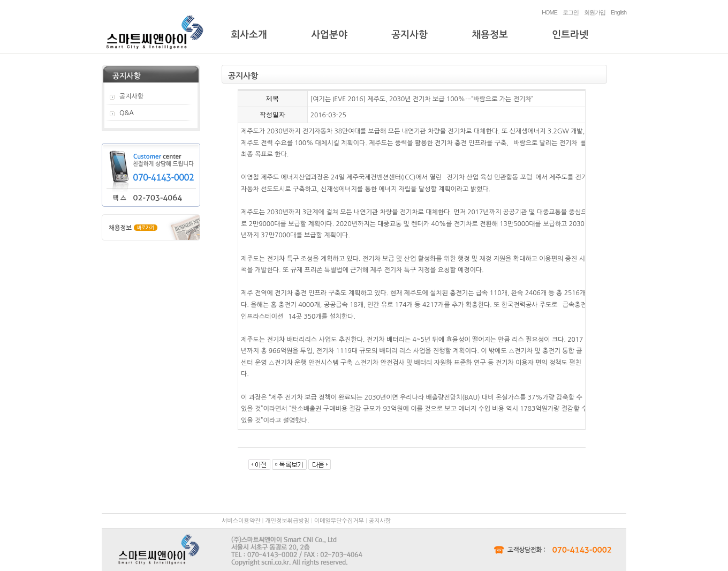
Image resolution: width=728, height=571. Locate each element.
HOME (549, 12)
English (619, 12)
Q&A (127, 113)
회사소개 (249, 35)
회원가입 (595, 12)
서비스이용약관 (241, 521)
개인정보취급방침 (287, 521)
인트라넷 (570, 35)
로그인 (571, 12)
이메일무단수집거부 (339, 521)
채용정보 (490, 35)
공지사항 (409, 35)
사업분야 (329, 35)
